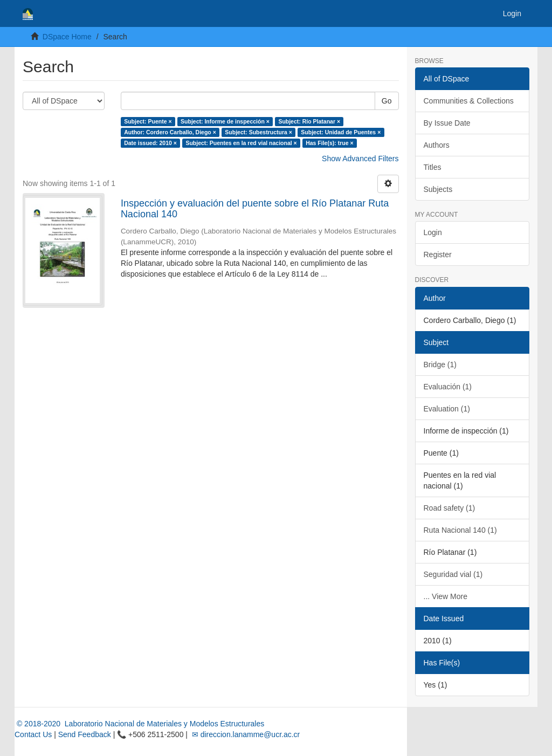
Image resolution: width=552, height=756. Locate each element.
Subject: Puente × (148, 121)
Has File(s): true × (329, 143)
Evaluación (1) (448, 387)
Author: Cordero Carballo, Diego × (170, 132)
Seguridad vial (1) (453, 574)
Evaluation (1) (447, 409)
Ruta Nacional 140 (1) (460, 530)
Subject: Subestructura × (258, 132)
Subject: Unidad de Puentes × (341, 132)
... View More (446, 596)
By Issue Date (447, 123)
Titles (433, 167)
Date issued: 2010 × (150, 143)
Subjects (438, 189)
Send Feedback (85, 734)
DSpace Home (67, 37)
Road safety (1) (450, 508)
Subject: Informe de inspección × (225, 121)
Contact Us (33, 734)
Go (387, 101)
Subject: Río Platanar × (309, 121)
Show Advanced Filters (360, 159)
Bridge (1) (440, 365)
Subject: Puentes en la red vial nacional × (241, 143)
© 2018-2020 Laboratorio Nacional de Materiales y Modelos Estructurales (139, 724)
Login (433, 232)
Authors (437, 145)
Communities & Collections (469, 101)
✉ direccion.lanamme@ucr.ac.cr (245, 734)
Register (438, 255)
